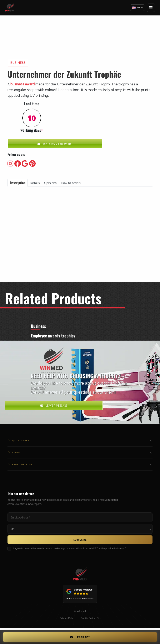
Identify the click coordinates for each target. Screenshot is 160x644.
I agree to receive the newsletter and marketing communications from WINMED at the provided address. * (70, 550)
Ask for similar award (55, 144)
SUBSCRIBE (80, 541)
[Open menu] (151, 8)
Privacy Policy (67, 619)
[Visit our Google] (25, 164)
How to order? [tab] (71, 183)
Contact (80, 637)
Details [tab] (35, 183)
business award (22, 84)
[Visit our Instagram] (10, 164)
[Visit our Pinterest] (32, 164)
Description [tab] (18, 183)
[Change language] (137, 8)
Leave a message (54, 407)
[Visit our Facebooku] (17, 164)
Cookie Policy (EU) (91, 619)
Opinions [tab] (50, 183)
